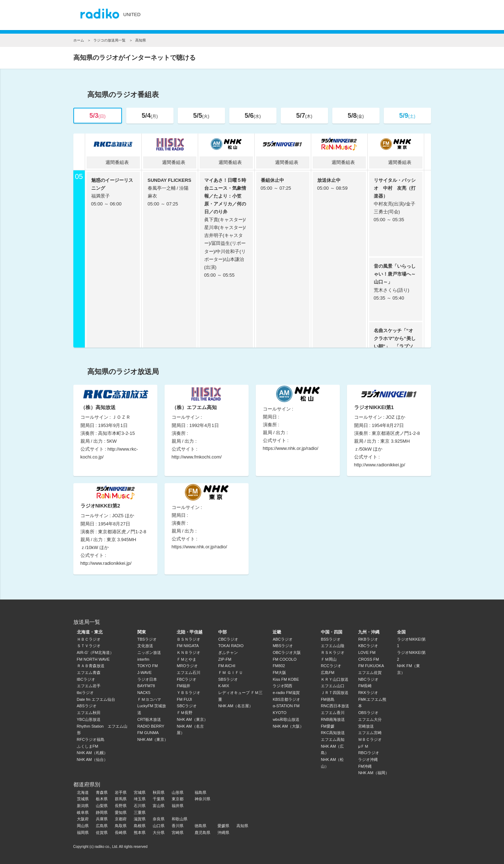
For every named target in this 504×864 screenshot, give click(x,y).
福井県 (178, 806)
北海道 (83, 792)
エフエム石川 (189, 673)
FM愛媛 (328, 726)
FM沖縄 (365, 766)
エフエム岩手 (89, 686)
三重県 (140, 812)
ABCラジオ (283, 639)
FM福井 (184, 686)
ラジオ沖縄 (368, 759)
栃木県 (102, 799)
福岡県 (83, 833)
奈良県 (159, 819)
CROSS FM (368, 659)
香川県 (178, 826)
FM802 (279, 666)
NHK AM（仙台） (92, 759)
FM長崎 (365, 686)
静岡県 (102, 812)
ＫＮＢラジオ (189, 652)
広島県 (102, 826)
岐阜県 (83, 812)
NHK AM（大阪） (288, 726)
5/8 (356, 116)
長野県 (121, 806)
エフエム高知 (333, 739)
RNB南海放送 (333, 719)
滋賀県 (140, 819)
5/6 (253, 116)
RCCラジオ (331, 666)
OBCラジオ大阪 (287, 652)
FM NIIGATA (188, 646)
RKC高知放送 (333, 733)
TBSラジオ (147, 639)
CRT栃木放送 (149, 719)
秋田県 (159, 792)
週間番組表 (113, 162)
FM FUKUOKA (371, 666)
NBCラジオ (368, 679)
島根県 (140, 826)
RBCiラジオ (369, 753)
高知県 (242, 826)
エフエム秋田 (89, 713)
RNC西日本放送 (335, 706)
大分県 (159, 833)
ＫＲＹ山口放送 (335, 679)
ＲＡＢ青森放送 (91, 666)
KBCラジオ (368, 646)
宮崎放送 (366, 726)
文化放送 (145, 646)
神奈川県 (202, 799)
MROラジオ (187, 666)
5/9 (407, 116)
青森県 (102, 792)
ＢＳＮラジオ (189, 639)
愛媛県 (223, 826)
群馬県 (121, 799)
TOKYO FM (148, 666)
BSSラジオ (331, 639)
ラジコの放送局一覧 (109, 40)
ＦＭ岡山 (329, 659)
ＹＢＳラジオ (189, 693)
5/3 (97, 116)
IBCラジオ (86, 679)
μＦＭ (363, 746)
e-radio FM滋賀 (286, 693)
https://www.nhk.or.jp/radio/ (291, 448)
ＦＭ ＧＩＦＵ (231, 673)
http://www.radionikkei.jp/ (380, 465)
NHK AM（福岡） (373, 773)
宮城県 (140, 792)
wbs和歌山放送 (286, 719)
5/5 (201, 116)
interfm (143, 659)
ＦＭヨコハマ (149, 699)
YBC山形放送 (89, 719)
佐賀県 (102, 833)
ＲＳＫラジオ (333, 652)
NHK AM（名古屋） (236, 706)
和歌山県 (180, 819)
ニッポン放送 (149, 652)
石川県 (140, 806)
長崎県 (121, 833)
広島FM (328, 673)
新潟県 (83, 806)
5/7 (304, 116)
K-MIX (224, 686)
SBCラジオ (187, 706)
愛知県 (121, 812)
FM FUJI (184, 699)
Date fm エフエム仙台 (96, 699)
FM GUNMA (148, 733)
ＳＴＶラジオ (89, 646)
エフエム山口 (333, 686)
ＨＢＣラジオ (89, 639)
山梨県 (102, 806)
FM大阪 (279, 673)
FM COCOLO (285, 659)
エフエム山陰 (333, 646)
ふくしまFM (88, 746)
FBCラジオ (187, 679)
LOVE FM (367, 652)
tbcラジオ (85, 693)
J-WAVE (145, 673)
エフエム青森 (89, 673)
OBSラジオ (368, 713)
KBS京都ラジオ (286, 699)
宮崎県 (178, 833)
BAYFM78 (146, 686)
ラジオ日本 (147, 679)
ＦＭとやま (187, 659)
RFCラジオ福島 (91, 739)
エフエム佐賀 (370, 673)
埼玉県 (140, 799)
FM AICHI (227, 666)
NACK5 (144, 693)
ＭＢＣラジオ (370, 739)
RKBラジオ (368, 639)
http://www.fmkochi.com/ (197, 457)
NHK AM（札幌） (92, 753)
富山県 (159, 806)
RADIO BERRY (151, 726)
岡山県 (83, 826)
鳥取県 (121, 826)
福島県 (200, 792)
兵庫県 (102, 819)
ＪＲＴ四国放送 (335, 693)
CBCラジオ (228, 639)
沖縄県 (223, 833)
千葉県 (159, 799)
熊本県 (140, 833)
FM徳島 (328, 699)
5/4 (150, 116)
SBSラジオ (228, 679)
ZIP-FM (225, 659)
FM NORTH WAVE (93, 659)
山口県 (159, 826)
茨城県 (83, 799)
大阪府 (83, 819)
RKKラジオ (368, 693)
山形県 (178, 792)
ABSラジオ (87, 706)
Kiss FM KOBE (286, 679)
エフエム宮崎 (370, 733)
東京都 (178, 799)
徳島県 (200, 826)
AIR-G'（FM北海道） (96, 652)
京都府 (121, 819)
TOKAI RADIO (231, 646)
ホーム (79, 40)
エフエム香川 (333, 713)
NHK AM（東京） (153, 739)
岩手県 (121, 792)
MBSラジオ (283, 646)
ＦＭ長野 (185, 713)
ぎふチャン (228, 652)
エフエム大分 (370, 719)
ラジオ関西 (282, 686)
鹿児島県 (202, 833)
